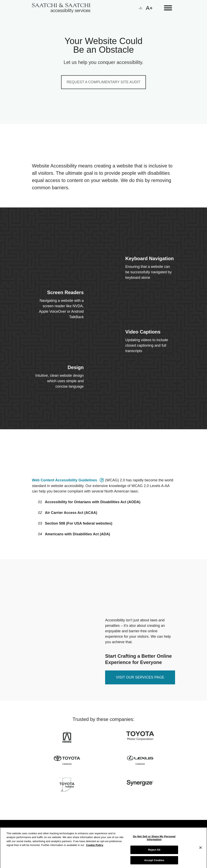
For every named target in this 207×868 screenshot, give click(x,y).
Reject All (154, 853)
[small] (140, 8)
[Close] (201, 850)
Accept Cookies (154, 863)
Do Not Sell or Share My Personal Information (154, 841)
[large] (149, 8)
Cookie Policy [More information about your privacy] (95, 848)
